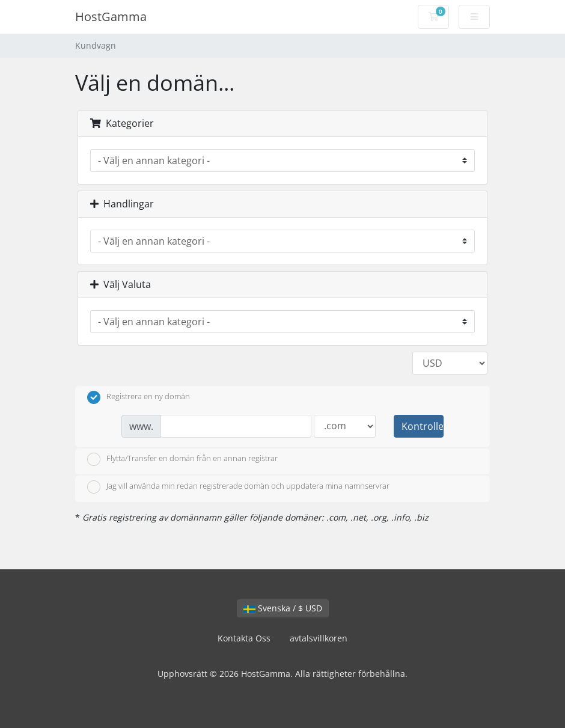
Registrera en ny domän (139, 397)
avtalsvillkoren (319, 638)
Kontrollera (423, 426)
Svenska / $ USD (283, 608)
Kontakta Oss (244, 638)
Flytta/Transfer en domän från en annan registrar (182, 459)
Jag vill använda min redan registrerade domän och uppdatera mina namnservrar (238, 487)
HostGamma (111, 17)
